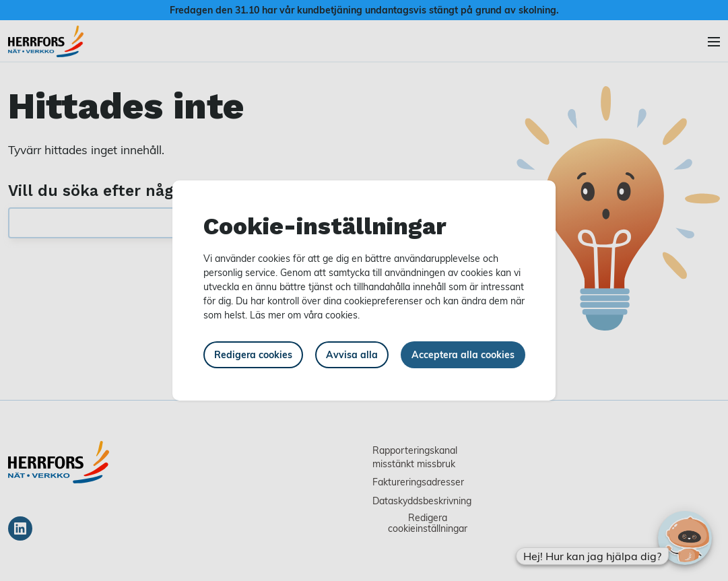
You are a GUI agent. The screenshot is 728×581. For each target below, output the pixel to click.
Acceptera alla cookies (463, 354)
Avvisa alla (352, 354)
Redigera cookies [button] (253, 354)
